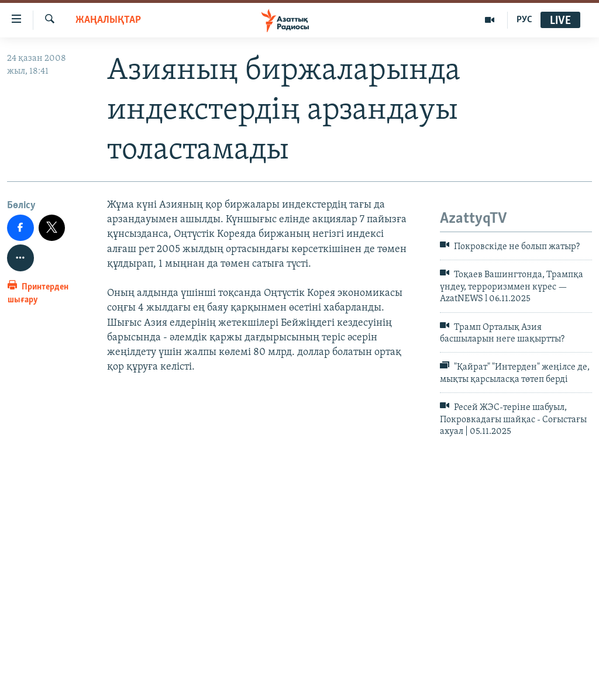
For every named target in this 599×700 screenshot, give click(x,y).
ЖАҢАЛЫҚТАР (108, 20)
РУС (524, 20)
